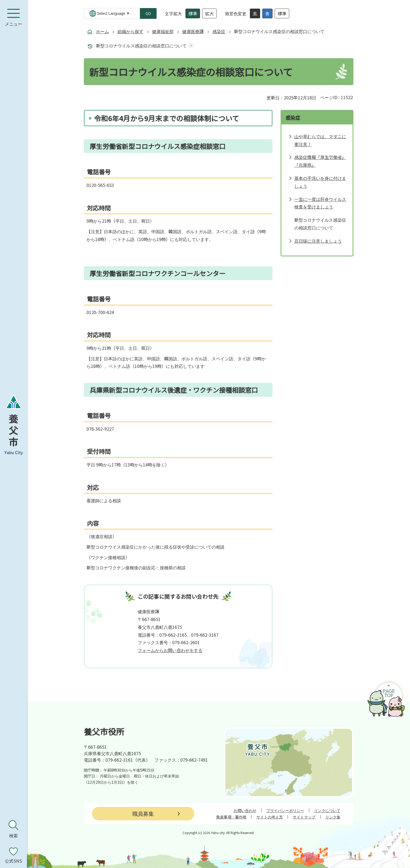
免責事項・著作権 (231, 817)
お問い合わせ (245, 810)
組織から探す (130, 31)
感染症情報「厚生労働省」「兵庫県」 (320, 161)
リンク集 (333, 817)
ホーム (102, 31)
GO (148, 13)
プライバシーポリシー (285, 810)
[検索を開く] (13, 829)
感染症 (219, 31)
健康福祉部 (163, 31)
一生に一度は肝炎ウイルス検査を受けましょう (320, 203)
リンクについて (327, 810)
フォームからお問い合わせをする (170, 650)
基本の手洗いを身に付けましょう (320, 182)
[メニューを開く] (13, 18)
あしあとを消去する (190, 46)
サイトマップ (304, 817)
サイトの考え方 (270, 817)
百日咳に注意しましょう (318, 241)
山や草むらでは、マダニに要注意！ (320, 140)
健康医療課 (193, 31)
